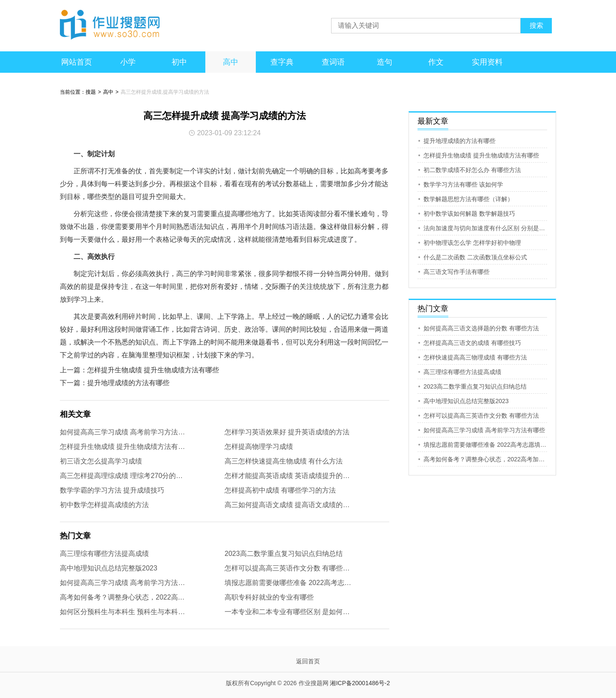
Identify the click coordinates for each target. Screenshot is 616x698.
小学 (128, 62)
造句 (385, 62)
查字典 (282, 62)
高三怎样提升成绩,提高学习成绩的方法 (165, 92)
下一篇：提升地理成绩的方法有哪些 (115, 383)
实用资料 (487, 62)
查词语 (333, 62)
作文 (436, 62)
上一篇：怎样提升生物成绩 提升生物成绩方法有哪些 (139, 370)
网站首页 (77, 62)
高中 (231, 62)
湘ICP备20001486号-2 (360, 683)
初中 (179, 62)
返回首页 (308, 661)
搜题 (91, 92)
